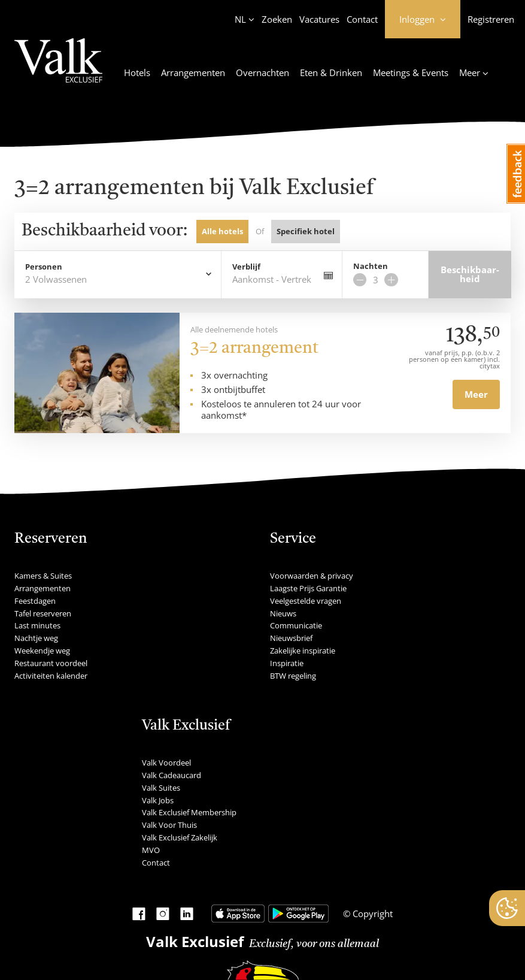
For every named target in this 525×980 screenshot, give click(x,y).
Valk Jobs (158, 800)
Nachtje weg (36, 638)
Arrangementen (193, 72)
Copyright (371, 914)
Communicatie (296, 625)
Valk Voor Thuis (169, 825)
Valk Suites (161, 788)
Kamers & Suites (43, 576)
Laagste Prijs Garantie (308, 588)
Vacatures (319, 19)
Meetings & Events (411, 72)
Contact (362, 19)
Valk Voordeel (166, 763)
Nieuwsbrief (291, 638)
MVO (151, 850)
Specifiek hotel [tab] (306, 231)
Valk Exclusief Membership (189, 812)
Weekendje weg (42, 651)
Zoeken (277, 19)
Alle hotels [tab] (222, 231)
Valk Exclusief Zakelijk (180, 837)
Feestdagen (35, 601)
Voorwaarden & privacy (312, 576)
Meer (476, 394)
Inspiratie (287, 663)
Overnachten (262, 72)
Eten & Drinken (331, 72)
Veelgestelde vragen (306, 601)
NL (240, 19)
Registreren (491, 19)
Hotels (137, 72)
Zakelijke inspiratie (303, 651)
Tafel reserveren (43, 613)
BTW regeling (293, 676)
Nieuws (283, 613)
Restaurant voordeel (51, 663)
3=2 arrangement (254, 349)
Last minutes (37, 625)
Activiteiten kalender (51, 676)
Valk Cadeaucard (172, 775)
